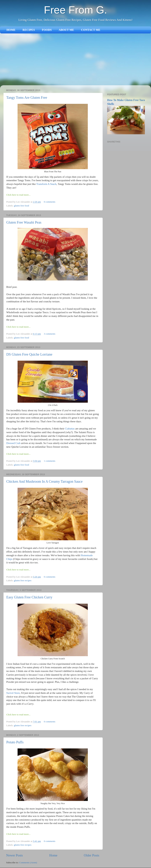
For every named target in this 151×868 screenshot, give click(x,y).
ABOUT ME (66, 30)
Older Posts (91, 855)
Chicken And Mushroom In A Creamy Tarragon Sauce (44, 481)
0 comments (50, 202)
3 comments (50, 334)
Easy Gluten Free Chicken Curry (29, 597)
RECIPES (29, 30)
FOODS (47, 30)
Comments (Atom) (28, 862)
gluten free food (21, 206)
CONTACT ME (91, 30)
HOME (11, 30)
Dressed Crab (13, 443)
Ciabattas (70, 429)
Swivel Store (13, 693)
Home (53, 855)
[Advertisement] (75, 60)
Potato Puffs (15, 742)
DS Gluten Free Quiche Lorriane (29, 354)
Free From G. (75, 10)
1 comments (50, 461)
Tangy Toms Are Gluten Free (27, 98)
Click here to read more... (18, 195)
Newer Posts (14, 855)
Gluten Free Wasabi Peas (24, 222)
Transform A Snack (46, 184)
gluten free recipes (23, 580)
